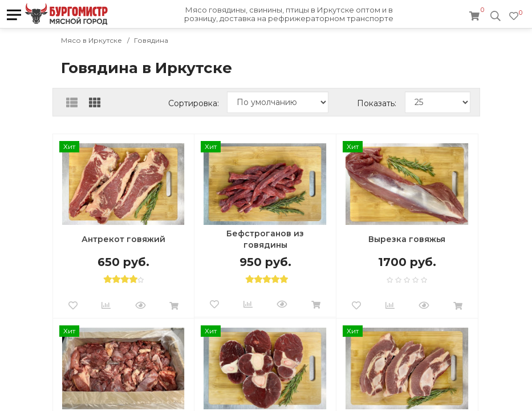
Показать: (377, 103)
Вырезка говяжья (407, 239)
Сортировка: (194, 103)
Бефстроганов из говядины (265, 239)
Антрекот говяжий (123, 239)
